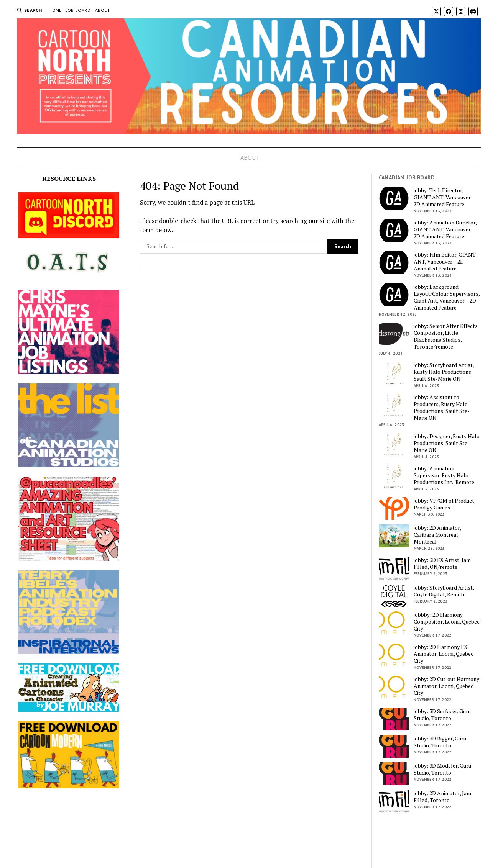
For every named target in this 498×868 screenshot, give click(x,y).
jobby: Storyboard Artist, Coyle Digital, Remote (444, 591)
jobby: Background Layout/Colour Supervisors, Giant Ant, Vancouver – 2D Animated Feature (447, 297)
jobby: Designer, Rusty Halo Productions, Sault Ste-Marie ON (447, 443)
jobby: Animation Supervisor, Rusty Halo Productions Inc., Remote (444, 475)
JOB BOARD (78, 10)
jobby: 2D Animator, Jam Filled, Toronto (442, 797)
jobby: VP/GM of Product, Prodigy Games (445, 504)
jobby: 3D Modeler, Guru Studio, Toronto (442, 769)
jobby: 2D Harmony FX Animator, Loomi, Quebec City (444, 654)
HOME (55, 10)
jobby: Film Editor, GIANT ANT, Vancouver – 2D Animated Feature (445, 262)
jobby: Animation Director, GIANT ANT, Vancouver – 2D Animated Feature (445, 229)
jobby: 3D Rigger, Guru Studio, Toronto (440, 742)
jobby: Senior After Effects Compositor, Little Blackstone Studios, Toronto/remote (446, 336)
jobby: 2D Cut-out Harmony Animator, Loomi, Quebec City (446, 686)
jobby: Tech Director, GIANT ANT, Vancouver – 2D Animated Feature (444, 197)
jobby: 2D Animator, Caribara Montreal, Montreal (437, 535)
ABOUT (103, 10)
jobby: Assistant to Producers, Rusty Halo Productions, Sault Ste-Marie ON (442, 408)
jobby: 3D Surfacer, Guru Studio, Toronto (442, 715)
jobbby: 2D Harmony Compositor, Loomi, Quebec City (447, 622)
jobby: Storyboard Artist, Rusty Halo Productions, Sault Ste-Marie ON (444, 372)
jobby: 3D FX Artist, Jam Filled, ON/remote (442, 563)
